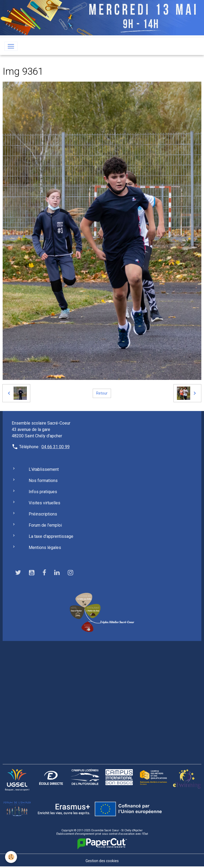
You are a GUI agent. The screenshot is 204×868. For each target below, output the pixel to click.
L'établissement (44, 469)
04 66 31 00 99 (56, 447)
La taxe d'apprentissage (51, 536)
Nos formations (43, 481)
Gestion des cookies (102, 861)
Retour (102, 393)
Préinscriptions (43, 514)
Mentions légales (45, 548)
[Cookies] (11, 857)
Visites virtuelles (44, 503)
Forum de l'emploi (45, 525)
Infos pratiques (43, 492)
